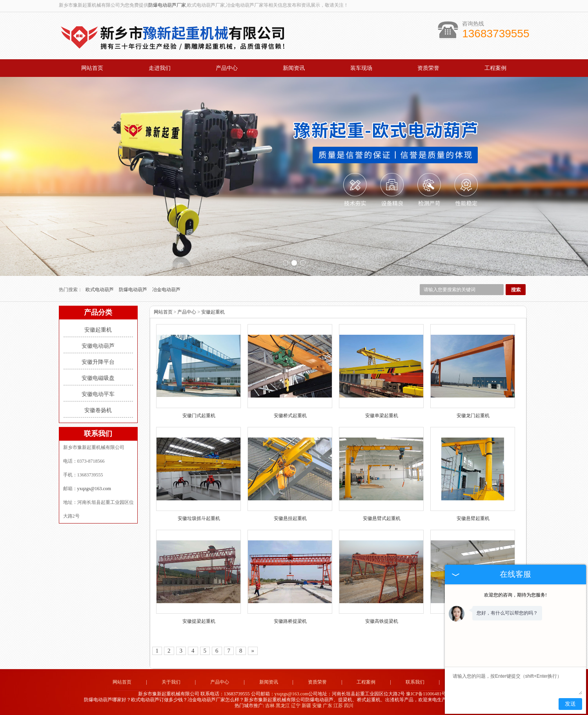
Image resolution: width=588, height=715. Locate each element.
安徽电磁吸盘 (98, 378)
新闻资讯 (294, 68)
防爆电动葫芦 (134, 290)
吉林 (270, 706)
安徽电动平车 (98, 394)
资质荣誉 (428, 68)
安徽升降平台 (98, 362)
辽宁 (296, 706)
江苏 (338, 706)
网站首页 (92, 68)
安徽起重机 (98, 330)
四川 (349, 706)
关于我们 (171, 682)
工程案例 (495, 68)
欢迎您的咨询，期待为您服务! (515, 595)
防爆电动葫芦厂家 (167, 5)
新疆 (306, 706)
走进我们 (160, 68)
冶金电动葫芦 (166, 290)
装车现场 (361, 68)
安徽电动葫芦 (98, 346)
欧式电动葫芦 (100, 290)
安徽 (317, 706)
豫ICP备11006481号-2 (428, 694)
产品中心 (227, 68)
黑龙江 (283, 706)
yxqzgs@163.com (94, 489)
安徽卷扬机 (98, 410)
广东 (328, 706)
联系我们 (415, 682)
